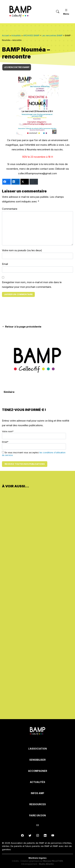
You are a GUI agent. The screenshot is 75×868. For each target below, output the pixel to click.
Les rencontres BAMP (17, 67)
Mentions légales (37, 858)
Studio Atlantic (46, 864)
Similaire (9, 392)
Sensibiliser (37, 760)
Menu (66, 12)
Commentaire (10, 209)
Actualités (37, 782)
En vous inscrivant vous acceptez (34, 454)
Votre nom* (34, 435)
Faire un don (37, 815)
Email (5, 264)
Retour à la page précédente (22, 327)
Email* (34, 445)
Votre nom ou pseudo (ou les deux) (22, 250)
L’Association (38, 749)
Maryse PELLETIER (53, 861)
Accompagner (38, 771)
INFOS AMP (37, 793)
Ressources (38, 804)
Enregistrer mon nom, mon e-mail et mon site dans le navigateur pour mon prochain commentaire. (32, 285)
